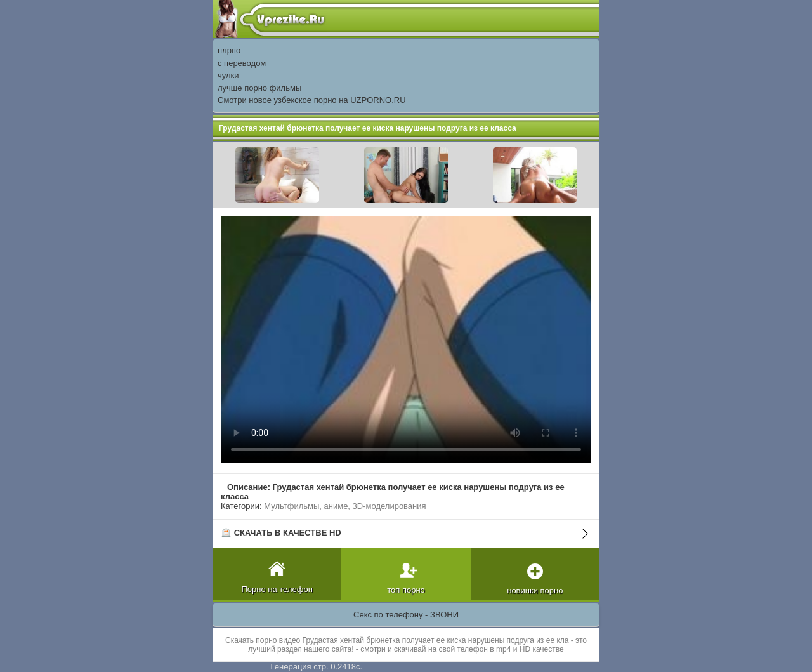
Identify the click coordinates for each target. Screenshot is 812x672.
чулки (228, 75)
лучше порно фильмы (259, 88)
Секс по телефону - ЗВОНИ (406, 615)
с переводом (242, 63)
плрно (229, 50)
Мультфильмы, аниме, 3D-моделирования (345, 506)
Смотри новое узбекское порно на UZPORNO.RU (312, 100)
